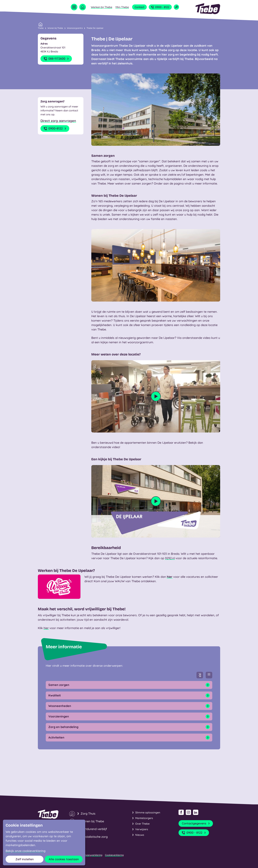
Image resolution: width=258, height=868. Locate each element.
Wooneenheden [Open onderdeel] (129, 706)
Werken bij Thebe (102, 7)
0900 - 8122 (160, 7)
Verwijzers (142, 829)
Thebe (41, 28)
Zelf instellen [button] (25, 859)
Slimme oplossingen (148, 812)
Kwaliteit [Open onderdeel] (129, 695)
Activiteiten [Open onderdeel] (129, 738)
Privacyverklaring (93, 855)
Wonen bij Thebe (55, 28)
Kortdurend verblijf (94, 829)
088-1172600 (57, 59)
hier (170, 577)
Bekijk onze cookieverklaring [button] (26, 851)
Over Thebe (142, 824)
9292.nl (170, 558)
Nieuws (140, 835)
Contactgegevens (196, 823)
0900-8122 (55, 129)
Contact (139, 7)
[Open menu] (74, 7)
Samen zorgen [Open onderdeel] (129, 685)
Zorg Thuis (88, 814)
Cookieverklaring (114, 855)
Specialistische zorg (94, 837)
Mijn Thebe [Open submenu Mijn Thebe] (122, 7)
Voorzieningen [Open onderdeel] (129, 716)
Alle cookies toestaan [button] (64, 859)
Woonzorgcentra (75, 28)
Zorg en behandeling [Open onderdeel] (129, 727)
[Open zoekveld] (176, 7)
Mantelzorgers (144, 818)
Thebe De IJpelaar (95, 28)
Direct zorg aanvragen (58, 121)
